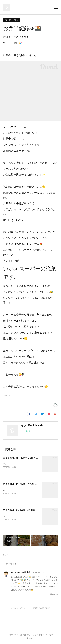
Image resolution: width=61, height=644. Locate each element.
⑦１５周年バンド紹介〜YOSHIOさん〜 (23, 484)
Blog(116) (7, 395)
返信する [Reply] (52, 595)
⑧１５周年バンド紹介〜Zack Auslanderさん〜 (27, 458)
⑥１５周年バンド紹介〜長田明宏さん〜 (24, 511)
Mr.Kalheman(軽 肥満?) (22, 573)
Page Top (30, 622)
